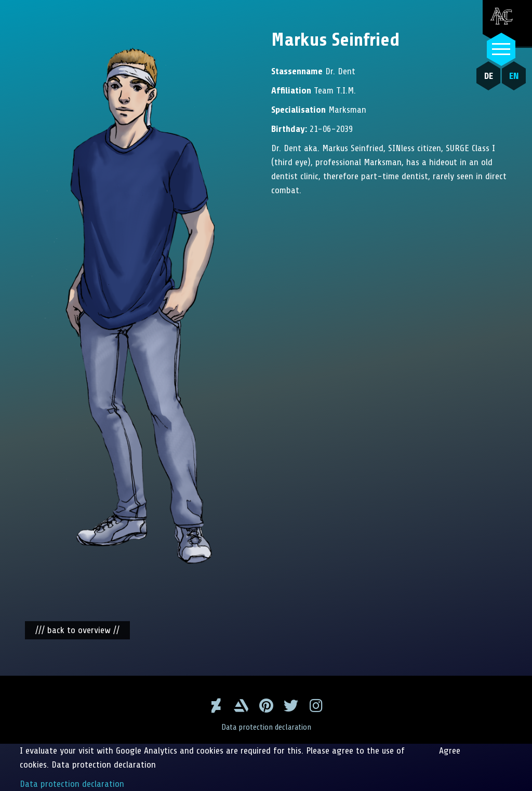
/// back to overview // (77, 630)
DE (489, 76)
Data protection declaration (266, 727)
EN (514, 76)
